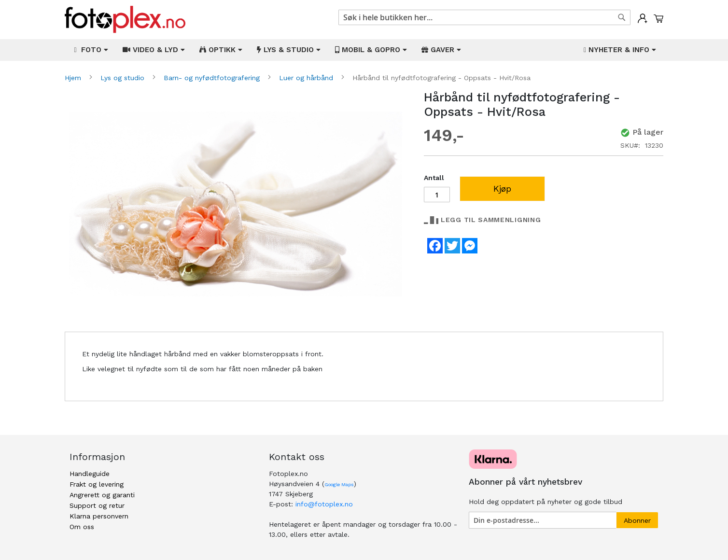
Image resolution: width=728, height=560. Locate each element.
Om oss (82, 527)
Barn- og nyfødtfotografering (213, 78)
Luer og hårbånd (307, 78)
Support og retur (97, 505)
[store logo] (125, 20)
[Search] (622, 17)
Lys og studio (124, 78)
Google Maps (339, 484)
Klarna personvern (99, 516)
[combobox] (484, 17)
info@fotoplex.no (324, 504)
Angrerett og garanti (102, 495)
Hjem (74, 78)
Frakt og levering (97, 484)
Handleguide (90, 474)
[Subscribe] (637, 520)
